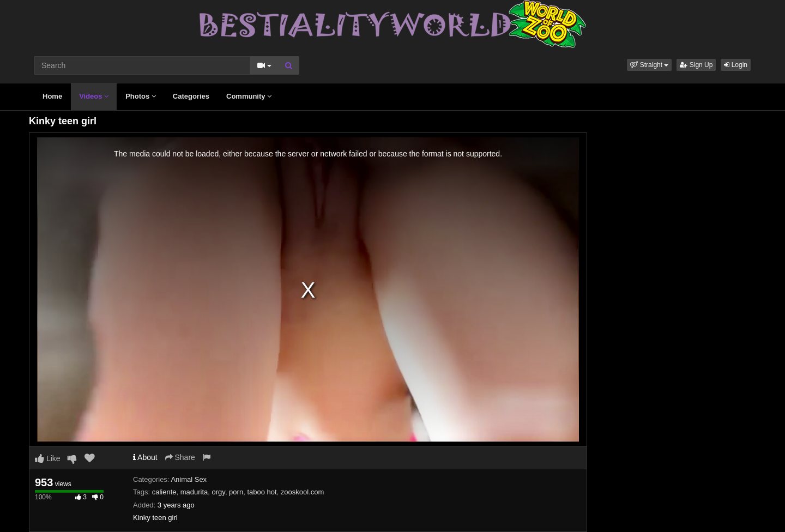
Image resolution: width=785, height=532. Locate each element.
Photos (141, 96)
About (145, 457)
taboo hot (262, 492)
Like (48, 458)
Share (180, 457)
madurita (194, 492)
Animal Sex (189, 479)
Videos (94, 96)
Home (52, 96)
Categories (191, 96)
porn (236, 492)
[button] (649, 65)
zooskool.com (302, 492)
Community (249, 96)
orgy (219, 492)
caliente (164, 492)
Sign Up (696, 65)
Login (736, 65)
